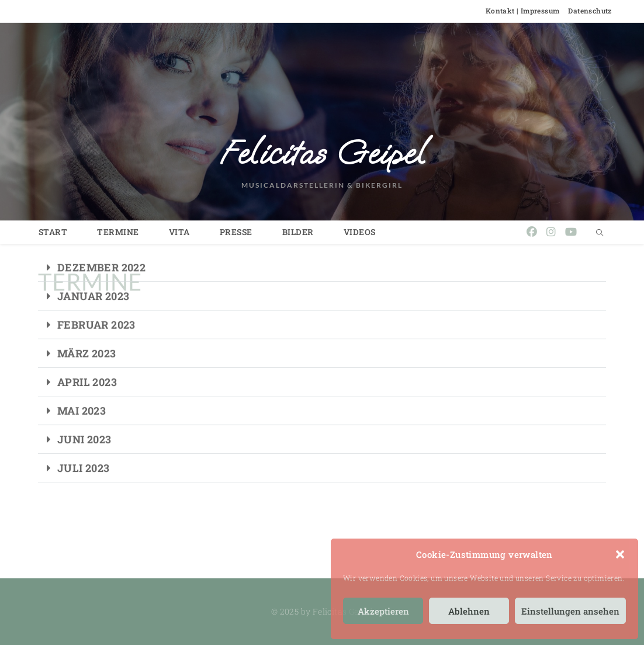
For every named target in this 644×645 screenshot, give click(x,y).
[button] (620, 554)
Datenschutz (590, 11)
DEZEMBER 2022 (101, 249)
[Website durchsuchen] (600, 233)
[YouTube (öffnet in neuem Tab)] (571, 232)
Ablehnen (469, 611)
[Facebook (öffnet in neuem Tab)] (532, 232)
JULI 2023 (84, 449)
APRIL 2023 (87, 363)
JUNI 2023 (84, 420)
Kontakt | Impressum (523, 11)
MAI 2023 (82, 392)
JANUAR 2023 (93, 277)
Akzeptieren (383, 611)
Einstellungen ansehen (570, 611)
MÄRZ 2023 (87, 334)
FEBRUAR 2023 (96, 306)
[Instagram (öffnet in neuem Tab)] (551, 232)
